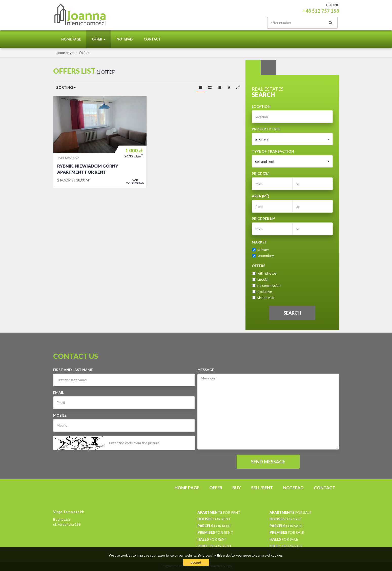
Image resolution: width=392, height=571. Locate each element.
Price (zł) (261, 174)
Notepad (125, 39)
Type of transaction (273, 151)
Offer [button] (99, 39)
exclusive (262, 291)
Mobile (60, 415)
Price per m (263, 218)
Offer (216, 488)
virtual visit (263, 298)
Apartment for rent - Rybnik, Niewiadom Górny (100, 142)
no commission (266, 285)
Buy (237, 488)
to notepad (135, 181)
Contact (152, 39)
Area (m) (261, 196)
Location (261, 106)
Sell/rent (262, 488)
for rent (219, 512)
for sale (291, 512)
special (260, 279)
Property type (266, 129)
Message (206, 370)
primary (261, 249)
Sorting (66, 87)
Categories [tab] (268, 68)
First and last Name (73, 370)
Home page (71, 39)
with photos (264, 273)
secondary (263, 256)
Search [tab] (253, 68)
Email (58, 392)
